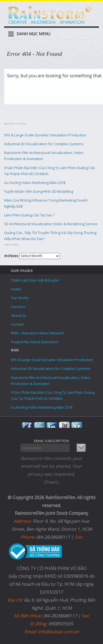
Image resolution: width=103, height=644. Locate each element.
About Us (19, 315)
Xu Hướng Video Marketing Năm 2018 (35, 183)
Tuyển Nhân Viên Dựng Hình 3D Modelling (39, 191)
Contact (17, 324)
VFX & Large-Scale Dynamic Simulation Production (45, 135)
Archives (11, 256)
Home (16, 289)
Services (18, 307)
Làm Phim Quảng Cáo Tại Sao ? (29, 215)
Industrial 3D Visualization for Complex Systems (44, 144)
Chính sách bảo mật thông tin (35, 280)
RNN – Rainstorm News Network (37, 333)
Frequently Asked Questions (35, 342)
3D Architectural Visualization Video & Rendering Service (51, 224)
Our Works (20, 298)
